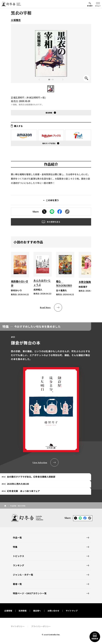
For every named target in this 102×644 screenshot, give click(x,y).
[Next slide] (63, 80)
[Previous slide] (39, 80)
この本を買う (52, 200)
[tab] (46, 477)
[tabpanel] (51, 394)
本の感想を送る (53, 222)
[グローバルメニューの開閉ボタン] (98, 4)
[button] (51, 89)
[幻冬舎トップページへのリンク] (11, 4)
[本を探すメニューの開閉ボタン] (90, 4)
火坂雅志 (16, 20)
